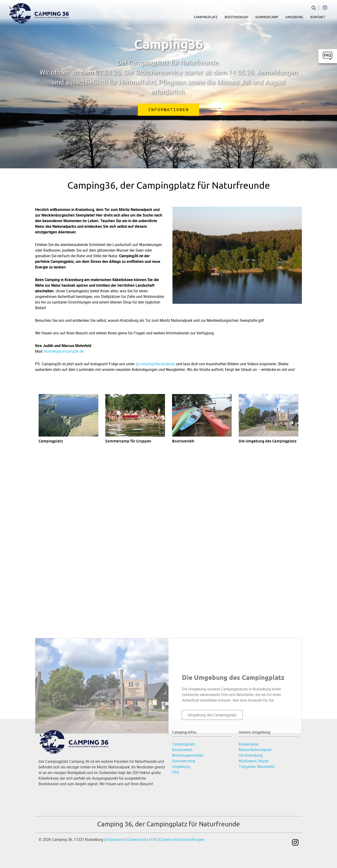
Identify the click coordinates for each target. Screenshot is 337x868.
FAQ (175, 772)
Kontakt (318, 17)
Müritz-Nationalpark (255, 750)
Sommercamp (267, 17)
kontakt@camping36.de (64, 351)
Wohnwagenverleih (188, 755)
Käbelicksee (249, 744)
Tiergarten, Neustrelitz (257, 767)
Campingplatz (206, 17)
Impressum (115, 839)
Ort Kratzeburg (251, 755)
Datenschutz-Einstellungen (183, 839)
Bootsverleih (236, 17)
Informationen (168, 109)
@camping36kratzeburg (155, 364)
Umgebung (294, 17)
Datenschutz (138, 839)
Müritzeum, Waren (254, 761)
